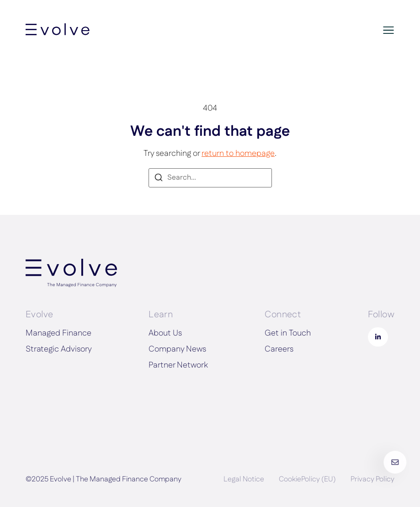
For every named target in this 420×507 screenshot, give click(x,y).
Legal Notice (244, 479)
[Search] (159, 179)
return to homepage (238, 154)
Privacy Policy (372, 479)
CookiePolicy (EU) (307, 479)
